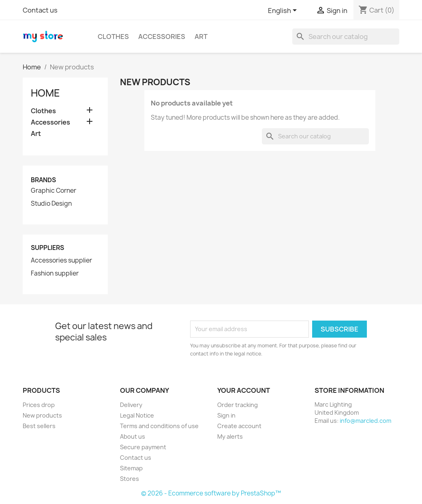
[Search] (346, 37)
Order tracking (238, 405)
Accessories (162, 37)
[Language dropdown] (284, 11)
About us (133, 436)
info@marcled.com (365, 421)
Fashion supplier (55, 274)
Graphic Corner (54, 191)
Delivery (131, 405)
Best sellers (39, 426)
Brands (43, 180)
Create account (239, 426)
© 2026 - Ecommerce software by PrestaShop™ (211, 493)
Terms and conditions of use (159, 426)
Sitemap (131, 468)
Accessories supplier (61, 261)
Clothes (113, 37)
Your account (244, 390)
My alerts (230, 436)
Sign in (226, 415)
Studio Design (51, 204)
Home (45, 93)
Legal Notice (137, 415)
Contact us (40, 10)
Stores (130, 479)
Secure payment (143, 447)
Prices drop (39, 405)
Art (201, 37)
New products (42, 415)
